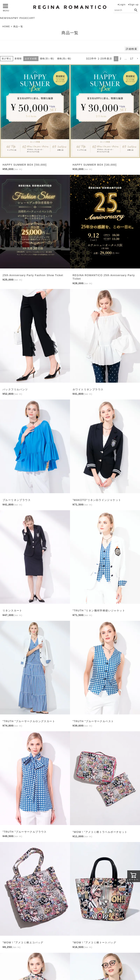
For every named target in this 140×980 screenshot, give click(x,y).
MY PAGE (21, 18)
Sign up (134, 5)
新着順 (18, 59)
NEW (3, 18)
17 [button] (132, 59)
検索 (136, 10)
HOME (6, 27)
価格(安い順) (47, 59)
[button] (137, 59)
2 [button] (121, 59)
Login (122, 5)
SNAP (11, 18)
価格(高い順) (64, 59)
